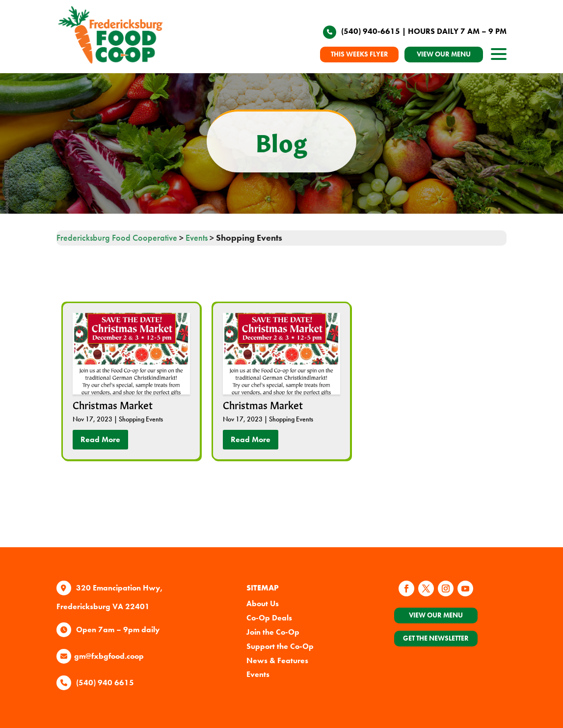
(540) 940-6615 (371, 31)
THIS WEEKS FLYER (360, 54)
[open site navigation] (499, 57)
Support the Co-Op (280, 646)
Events (258, 674)
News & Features (277, 660)
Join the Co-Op (273, 632)
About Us (263, 603)
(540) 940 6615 (105, 683)
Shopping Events (141, 419)
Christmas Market (113, 404)
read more (100, 439)
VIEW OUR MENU (444, 54)
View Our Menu (436, 615)
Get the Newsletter (436, 638)
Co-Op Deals (269, 618)
